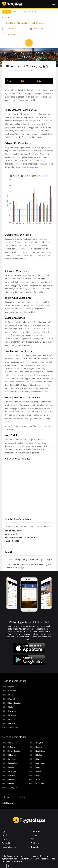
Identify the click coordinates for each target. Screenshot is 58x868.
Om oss (34, 835)
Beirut (35, 767)
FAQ (33, 839)
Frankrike (9, 715)
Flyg (4, 831)
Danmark (9, 719)
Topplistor (35, 847)
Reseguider (7, 843)
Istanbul (9, 771)
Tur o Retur (7, 11)
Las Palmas (37, 751)
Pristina (9, 783)
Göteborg (9, 759)
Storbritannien (11, 703)
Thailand (9, 691)
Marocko (47, 526)
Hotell (5, 835)
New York (37, 783)
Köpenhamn (11, 763)
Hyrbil (5, 839)
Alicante (9, 747)
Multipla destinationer (29, 11)
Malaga (36, 759)
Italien (8, 707)
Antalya (9, 779)
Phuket (35, 755)
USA (7, 695)
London (36, 747)
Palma (8, 767)
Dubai (35, 779)
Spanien (9, 687)
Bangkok (36, 743)
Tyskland (9, 711)
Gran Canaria (11, 751)
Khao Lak (9, 755)
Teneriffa (9, 775)
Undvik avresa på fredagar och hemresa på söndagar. (30, 560)
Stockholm (10, 743)
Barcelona (37, 763)
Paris (35, 775)
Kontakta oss (37, 831)
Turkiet (8, 699)
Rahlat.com (8, 803)
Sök (29, 43)
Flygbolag (35, 843)
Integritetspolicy (9, 847)
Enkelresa (16, 11)
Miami (35, 771)
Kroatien (9, 723)
